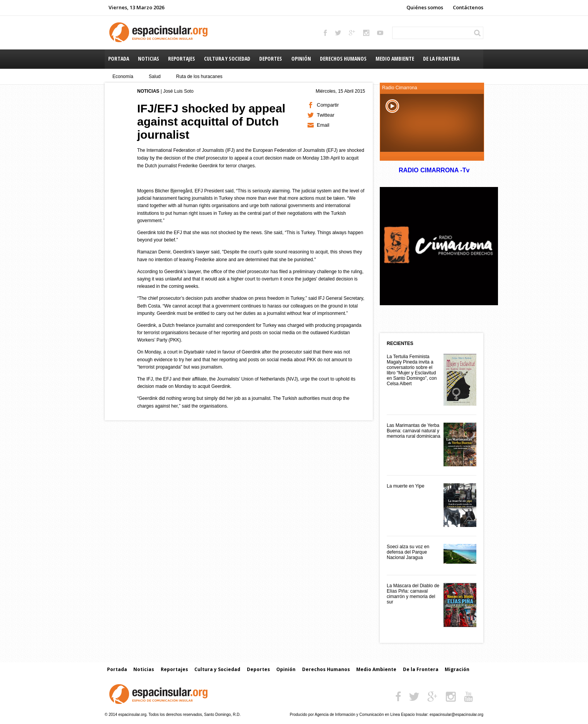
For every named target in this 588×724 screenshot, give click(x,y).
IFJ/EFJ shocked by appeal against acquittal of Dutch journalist (211, 122)
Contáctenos (468, 7)
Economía (123, 76)
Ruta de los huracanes (199, 76)
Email (323, 125)
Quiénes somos (425, 7)
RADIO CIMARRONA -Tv (434, 170)
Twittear (326, 115)
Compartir (328, 105)
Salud (155, 76)
